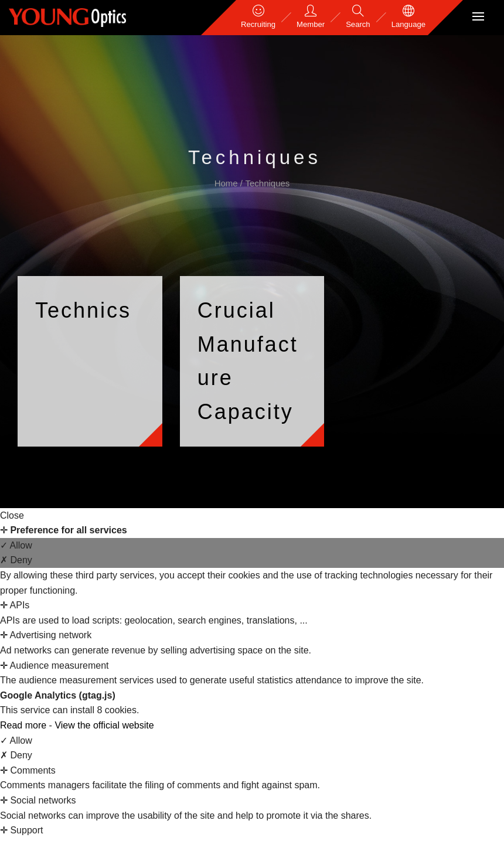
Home (227, 183)
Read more (25, 725)
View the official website (104, 725)
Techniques (267, 183)
